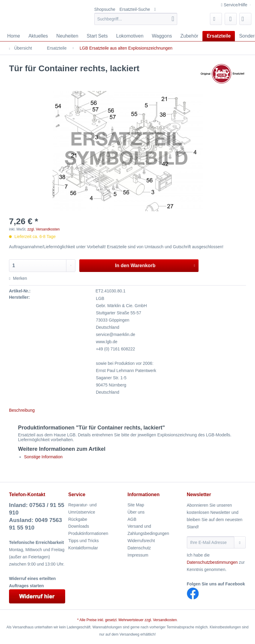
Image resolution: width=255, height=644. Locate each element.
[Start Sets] (97, 36)
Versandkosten (165, 620)
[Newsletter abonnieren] (240, 542)
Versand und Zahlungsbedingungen (149, 530)
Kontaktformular (83, 548)
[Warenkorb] (245, 19)
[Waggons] (162, 36)
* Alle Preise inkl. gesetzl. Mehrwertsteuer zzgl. (115, 620)
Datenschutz (139, 548)
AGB (132, 519)
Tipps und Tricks (83, 541)
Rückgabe (78, 519)
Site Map (136, 505)
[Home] (14, 36)
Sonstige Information (43, 457)
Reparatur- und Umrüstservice (82, 508)
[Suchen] (173, 19)
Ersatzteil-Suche (135, 9)
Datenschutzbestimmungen (212, 562)
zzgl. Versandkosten (43, 229)
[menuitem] (136, 21)
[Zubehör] (190, 36)
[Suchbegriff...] (136, 19)
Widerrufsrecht (141, 541)
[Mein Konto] (231, 19)
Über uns (136, 512)
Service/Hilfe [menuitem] (235, 5)
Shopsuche (105, 9)
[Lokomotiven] (130, 36)
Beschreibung (22, 410)
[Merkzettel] (216, 19)
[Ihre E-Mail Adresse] (211, 542)
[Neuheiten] (67, 36)
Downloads (79, 526)
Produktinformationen (88, 533)
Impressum (138, 555)
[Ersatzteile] (219, 36)
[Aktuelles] (38, 36)
